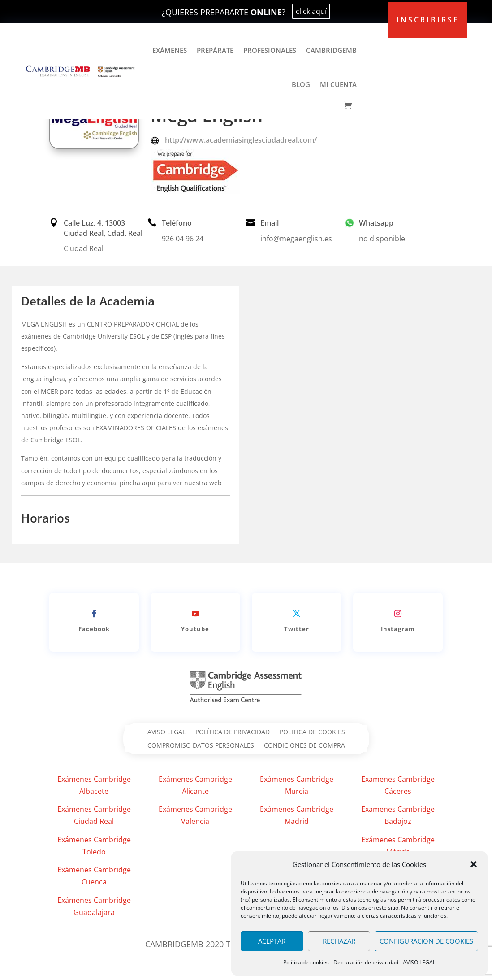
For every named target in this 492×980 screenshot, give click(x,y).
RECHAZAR (339, 941)
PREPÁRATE (215, 50)
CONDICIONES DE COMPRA (304, 746)
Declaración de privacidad (366, 962)
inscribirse (428, 20)
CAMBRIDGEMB (331, 50)
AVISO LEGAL (419, 962)
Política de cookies (306, 962)
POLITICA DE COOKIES (312, 732)
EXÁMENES (170, 50)
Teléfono (177, 223)
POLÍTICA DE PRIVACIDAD (233, 732)
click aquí (311, 11)
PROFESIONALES (270, 50)
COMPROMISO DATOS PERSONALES (201, 746)
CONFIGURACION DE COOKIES (426, 941)
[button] (474, 864)
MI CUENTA (338, 84)
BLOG (301, 84)
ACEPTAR (272, 941)
